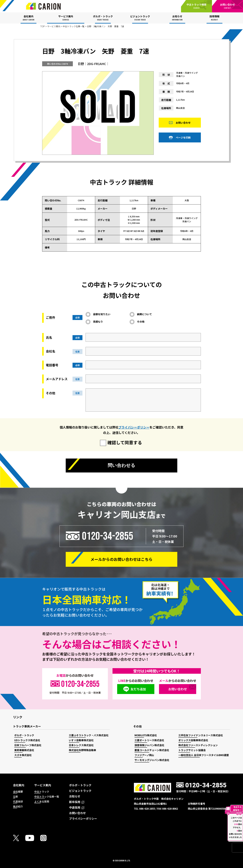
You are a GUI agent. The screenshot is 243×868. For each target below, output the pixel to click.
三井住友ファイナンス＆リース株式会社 (201, 735)
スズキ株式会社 (23, 755)
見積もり (98, 322)
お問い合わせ (183, 124)
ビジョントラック (80, 791)
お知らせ (75, 796)
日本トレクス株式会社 (81, 745)
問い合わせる (122, 466)
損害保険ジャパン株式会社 (149, 745)
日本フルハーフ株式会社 (28, 745)
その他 (141, 322)
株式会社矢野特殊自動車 (82, 750)
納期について (144, 314)
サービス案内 (54, 26)
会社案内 (19, 785)
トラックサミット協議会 (192, 750)
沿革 (15, 796)
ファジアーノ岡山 (144, 755)
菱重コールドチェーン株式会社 (152, 750)
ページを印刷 (183, 138)
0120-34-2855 (108, 536)
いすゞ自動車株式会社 (81, 740)
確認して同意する (125, 442)
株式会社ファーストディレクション (198, 745)
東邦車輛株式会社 (24, 750)
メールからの (122, 559)
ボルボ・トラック (24, 735)
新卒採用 (77, 802)
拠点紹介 (18, 806)
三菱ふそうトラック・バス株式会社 (89, 735)
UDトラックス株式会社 (27, 740)
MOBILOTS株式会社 (146, 735)
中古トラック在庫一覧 (74, 26)
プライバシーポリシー (134, 427)
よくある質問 (42, 801)
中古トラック (42, 792)
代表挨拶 (18, 801)
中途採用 (77, 807)
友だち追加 (138, 689)
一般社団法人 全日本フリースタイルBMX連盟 (204, 755)
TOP (43, 26)
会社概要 (18, 792)
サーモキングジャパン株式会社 (152, 760)
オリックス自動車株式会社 (193, 740)
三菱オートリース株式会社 (149, 740)
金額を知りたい (102, 314)
